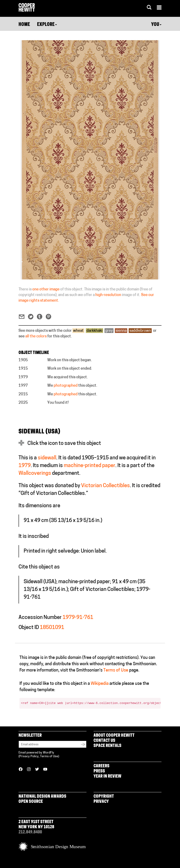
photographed (66, 386)
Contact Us (104, 741)
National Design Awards (42, 797)
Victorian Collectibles (105, 486)
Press (99, 771)
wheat (78, 331)
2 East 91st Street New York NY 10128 (36, 825)
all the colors (36, 336)
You (156, 25)
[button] (159, 8)
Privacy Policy (29, 756)
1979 (25, 466)
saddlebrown (140, 331)
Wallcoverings (35, 473)
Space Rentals (107, 746)
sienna (121, 331)
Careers (101, 766)
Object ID (29, 628)
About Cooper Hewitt (114, 736)
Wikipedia (100, 684)
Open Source (31, 802)
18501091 (52, 628)
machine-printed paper (90, 466)
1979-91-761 (78, 618)
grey (109, 331)
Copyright (104, 797)
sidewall (47, 458)
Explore (47, 25)
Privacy (101, 802)
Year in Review (107, 777)
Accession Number (40, 618)
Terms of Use (116, 670)
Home (24, 25)
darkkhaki (94, 331)
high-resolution (108, 295)
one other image (46, 289)
